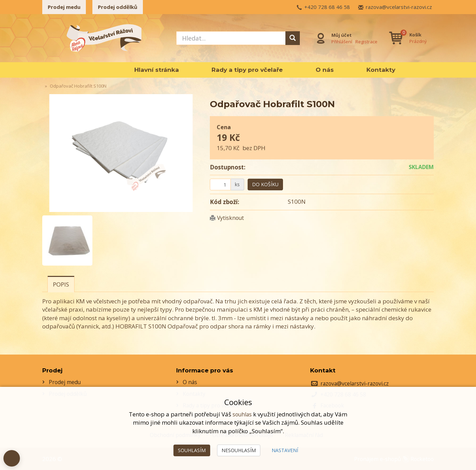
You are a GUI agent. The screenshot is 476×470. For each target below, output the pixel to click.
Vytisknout (232, 218)
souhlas (242, 414)
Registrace (365, 41)
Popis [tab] (61, 284)
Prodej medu (64, 7)
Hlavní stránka (157, 70)
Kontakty (381, 70)
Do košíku (265, 184)
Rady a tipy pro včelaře (247, 70)
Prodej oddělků (118, 7)
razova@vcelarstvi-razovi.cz (399, 7)
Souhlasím (192, 450)
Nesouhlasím (239, 450)
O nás (325, 70)
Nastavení (285, 450)
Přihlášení (340, 41)
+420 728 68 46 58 (327, 7)
